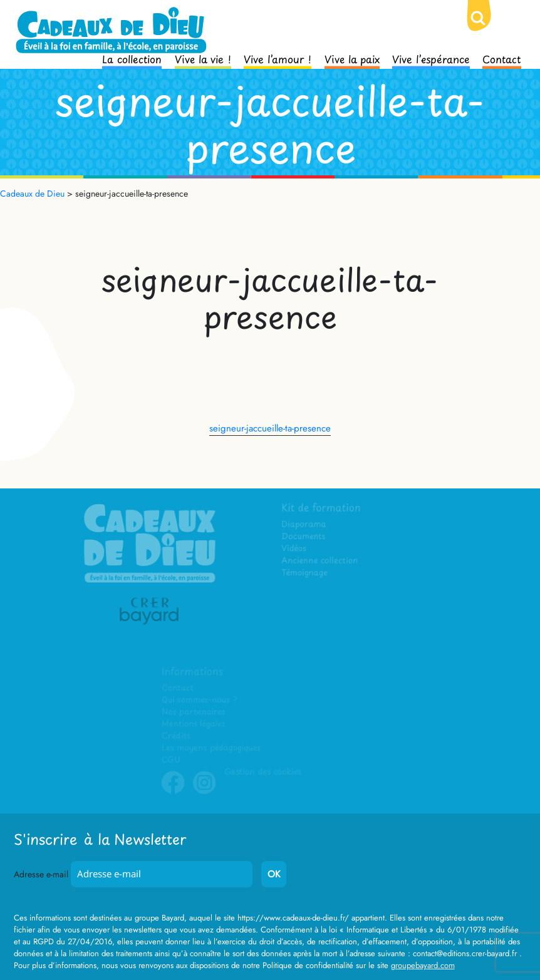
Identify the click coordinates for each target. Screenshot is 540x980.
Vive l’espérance (431, 58)
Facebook (174, 792)
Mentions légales (194, 724)
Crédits (176, 736)
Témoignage (305, 574)
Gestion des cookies (263, 772)
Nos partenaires (194, 712)
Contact (502, 58)
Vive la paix (352, 58)
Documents (304, 538)
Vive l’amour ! (278, 58)
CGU (172, 760)
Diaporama (305, 526)
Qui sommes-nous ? (200, 700)
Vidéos (295, 549)
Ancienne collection (320, 562)
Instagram (205, 792)
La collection (132, 58)
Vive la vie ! (203, 58)
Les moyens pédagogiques (211, 748)
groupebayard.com (423, 965)
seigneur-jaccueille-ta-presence (270, 428)
